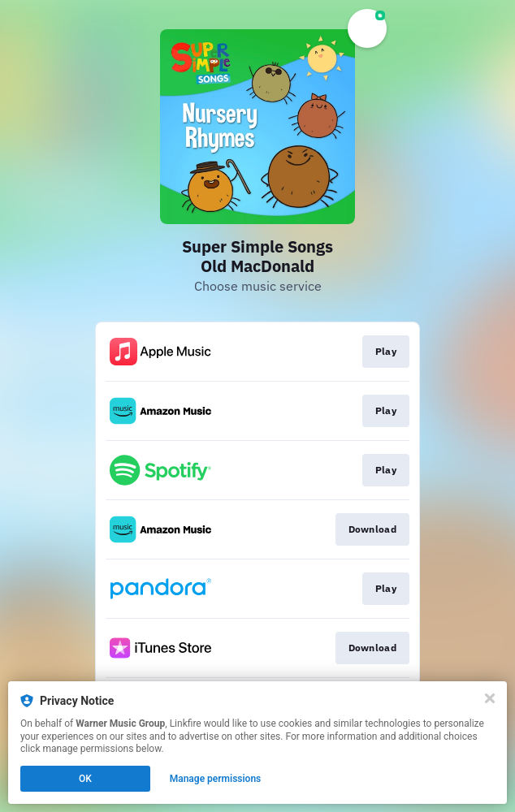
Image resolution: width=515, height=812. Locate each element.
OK (85, 779)
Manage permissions (216, 779)
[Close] (490, 698)
